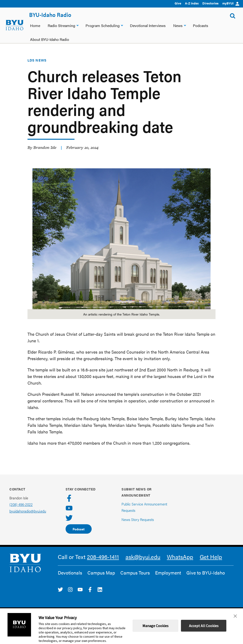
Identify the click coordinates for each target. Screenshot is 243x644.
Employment (168, 573)
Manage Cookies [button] (155, 626)
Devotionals (70, 573)
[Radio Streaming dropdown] (78, 25)
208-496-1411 (103, 557)
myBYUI (231, 3)
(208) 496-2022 (21, 504)
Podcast (79, 529)
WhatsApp (180, 557)
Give (178, 3)
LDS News (37, 60)
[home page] (15, 25)
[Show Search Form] (233, 16)
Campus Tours (135, 573)
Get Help (211, 557)
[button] (235, 616)
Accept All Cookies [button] (204, 626)
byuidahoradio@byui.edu (28, 511)
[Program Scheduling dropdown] (122, 25)
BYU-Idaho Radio (50, 15)
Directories (210, 3)
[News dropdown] (185, 25)
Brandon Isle (45, 147)
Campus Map (101, 573)
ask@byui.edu (143, 557)
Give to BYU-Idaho (206, 573)
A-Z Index (192, 3)
